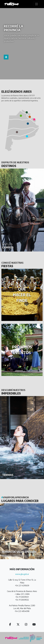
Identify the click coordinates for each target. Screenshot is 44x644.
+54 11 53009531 (22, 597)
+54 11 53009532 (22, 600)
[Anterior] (4, 210)
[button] (34, 120)
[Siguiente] (40, 210)
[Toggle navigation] (36, 4)
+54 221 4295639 (22, 586)
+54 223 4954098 (22, 611)
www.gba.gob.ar (22, 574)
